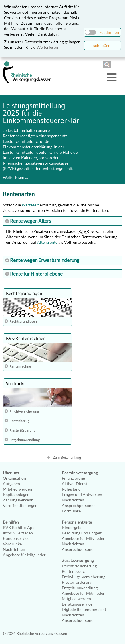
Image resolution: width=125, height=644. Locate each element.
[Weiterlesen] (47, 47)
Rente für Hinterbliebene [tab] (36, 274)
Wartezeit (30, 205)
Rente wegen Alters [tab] (30, 221)
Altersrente (47, 242)
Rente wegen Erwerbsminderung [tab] (44, 260)
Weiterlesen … (15, 177)
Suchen (108, 65)
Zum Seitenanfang (67, 458)
